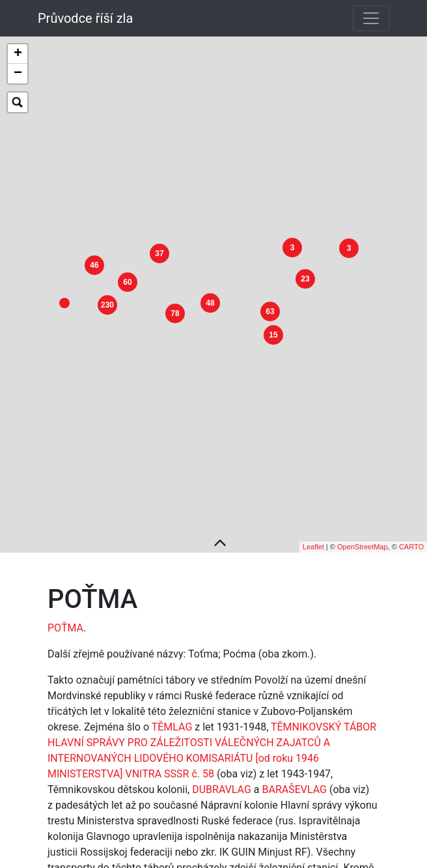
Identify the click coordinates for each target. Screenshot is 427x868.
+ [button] (18, 54)
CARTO (411, 531)
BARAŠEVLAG (294, 774)
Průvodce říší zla (85, 18)
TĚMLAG (172, 711)
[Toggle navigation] (371, 18)
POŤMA (65, 612)
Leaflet (313, 531)
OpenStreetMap (363, 531)
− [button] (18, 74)
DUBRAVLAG (222, 774)
